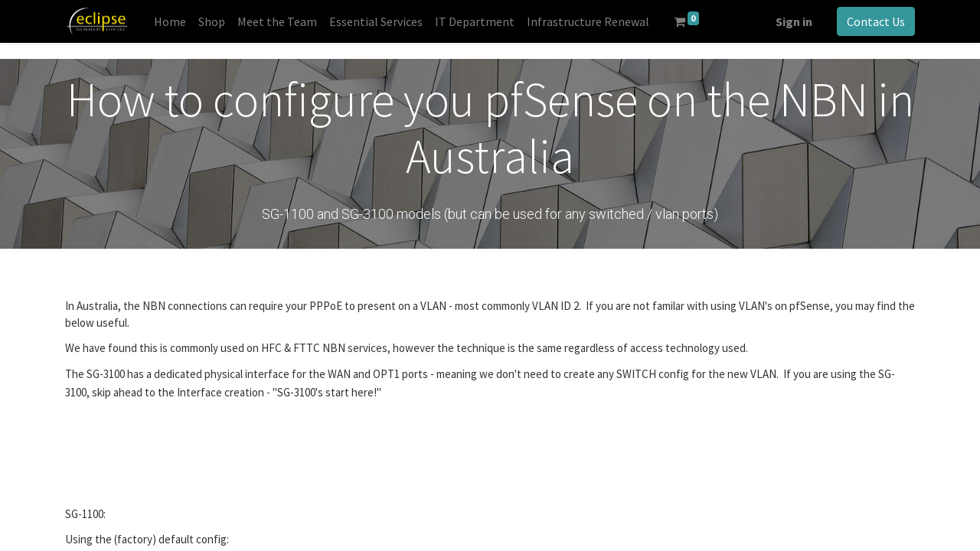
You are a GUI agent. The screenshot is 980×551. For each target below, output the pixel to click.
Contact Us (876, 21)
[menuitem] (170, 21)
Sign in (794, 21)
